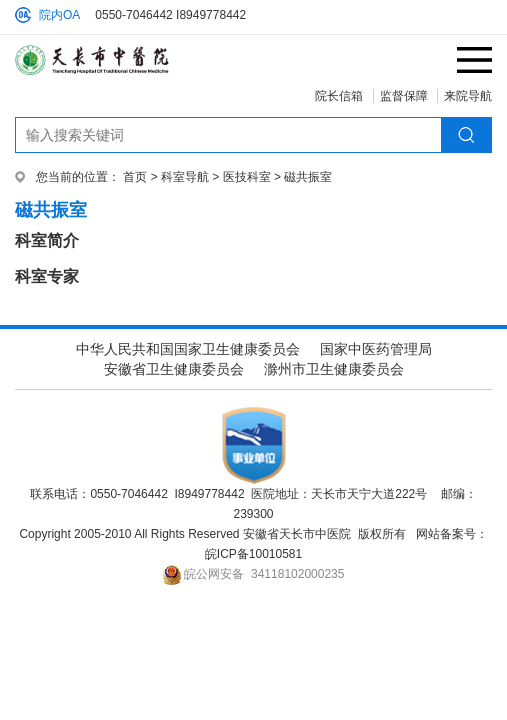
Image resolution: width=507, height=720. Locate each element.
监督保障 (404, 96)
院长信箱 (339, 96)
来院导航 (468, 96)
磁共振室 (308, 177)
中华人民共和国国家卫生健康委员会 (188, 349)
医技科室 (247, 177)
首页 (135, 177)
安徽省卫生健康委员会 (174, 369)
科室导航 (185, 177)
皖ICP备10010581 (253, 554)
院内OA (59, 15)
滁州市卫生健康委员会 (334, 369)
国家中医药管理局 (376, 349)
